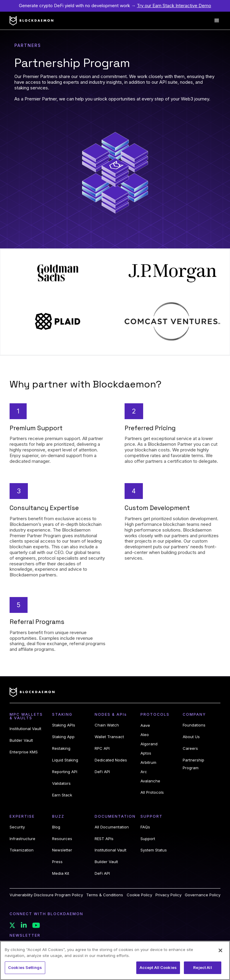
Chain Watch (107, 725)
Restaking (61, 748)
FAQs (145, 827)
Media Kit (61, 873)
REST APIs (104, 839)
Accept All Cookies (158, 967)
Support (148, 839)
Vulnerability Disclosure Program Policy (46, 895)
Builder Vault (21, 740)
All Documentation (112, 827)
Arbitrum (148, 762)
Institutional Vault (25, 729)
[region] (115, 960)
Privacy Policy (168, 895)
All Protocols (152, 792)
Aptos (146, 753)
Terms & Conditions (105, 895)
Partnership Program (193, 764)
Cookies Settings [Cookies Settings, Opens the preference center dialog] (25, 967)
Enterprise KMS (24, 752)
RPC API (102, 748)
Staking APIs (64, 725)
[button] (217, 21)
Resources (62, 839)
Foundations (194, 725)
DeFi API (102, 772)
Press (57, 862)
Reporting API (65, 772)
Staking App (63, 737)
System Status (154, 850)
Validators (61, 783)
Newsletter (62, 850)
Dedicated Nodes (111, 760)
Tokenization (22, 850)
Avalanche (150, 781)
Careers (190, 748)
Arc (144, 772)
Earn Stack (62, 795)
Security (17, 827)
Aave (145, 725)
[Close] (220, 950)
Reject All (202, 967)
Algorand (149, 744)
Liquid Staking (65, 760)
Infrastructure (22, 839)
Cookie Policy (139, 895)
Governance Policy (203, 895)
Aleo (145, 735)
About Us (191, 737)
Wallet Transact (109, 737)
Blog (56, 827)
